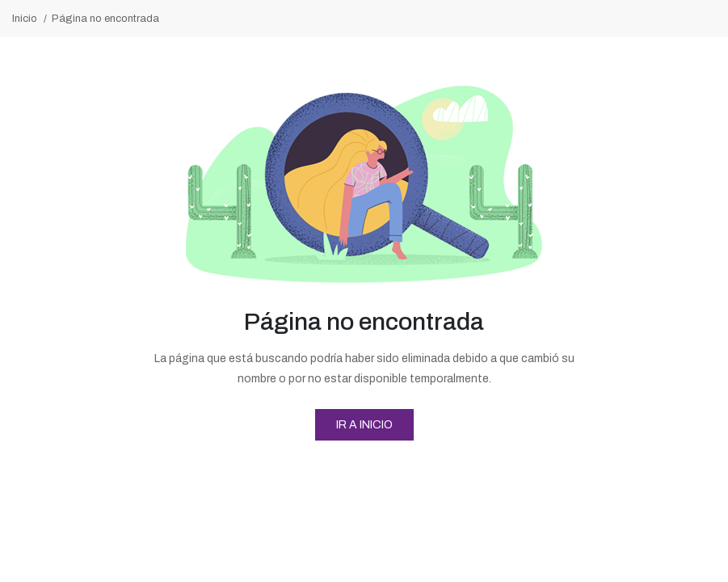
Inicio (25, 19)
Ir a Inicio (364, 425)
